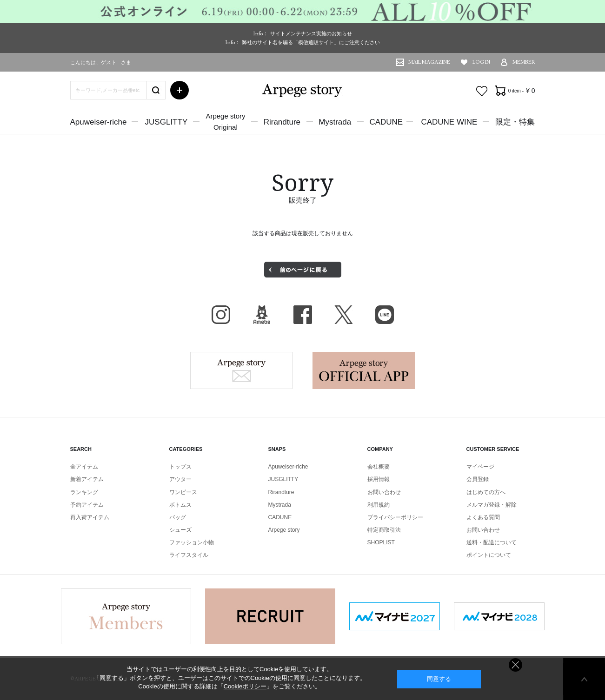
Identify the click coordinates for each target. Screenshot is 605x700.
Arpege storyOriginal (225, 122)
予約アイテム (87, 505)
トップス (180, 467)
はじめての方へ (486, 492)
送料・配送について (492, 542)
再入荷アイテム (90, 517)
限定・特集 (515, 122)
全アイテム (84, 467)
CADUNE (386, 122)
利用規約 (379, 505)
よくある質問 (483, 517)
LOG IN (481, 62)
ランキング (84, 492)
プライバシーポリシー (395, 517)
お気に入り (482, 91)
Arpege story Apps (364, 370)
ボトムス (180, 505)
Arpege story (241, 370)
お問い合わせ (384, 492)
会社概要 (379, 467)
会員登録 (478, 479)
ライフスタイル (189, 555)
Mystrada (335, 122)
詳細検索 (180, 90)
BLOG (262, 315)
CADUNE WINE (449, 122)
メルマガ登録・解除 (492, 505)
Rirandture (282, 122)
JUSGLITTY (166, 122)
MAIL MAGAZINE (429, 62)
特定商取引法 (384, 530)
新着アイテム (87, 479)
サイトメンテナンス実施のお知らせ (311, 33)
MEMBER (524, 62)
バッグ (178, 517)
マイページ (480, 467)
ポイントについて (489, 555)
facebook (303, 315)
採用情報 (379, 479)
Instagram (221, 315)
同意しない (515, 665)
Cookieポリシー (245, 686)
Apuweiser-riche (99, 122)
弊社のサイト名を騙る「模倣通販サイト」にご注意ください (311, 42)
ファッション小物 (192, 542)
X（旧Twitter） (344, 315)
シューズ (180, 530)
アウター (180, 479)
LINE (385, 315)
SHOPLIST (381, 542)
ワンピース (183, 492)
